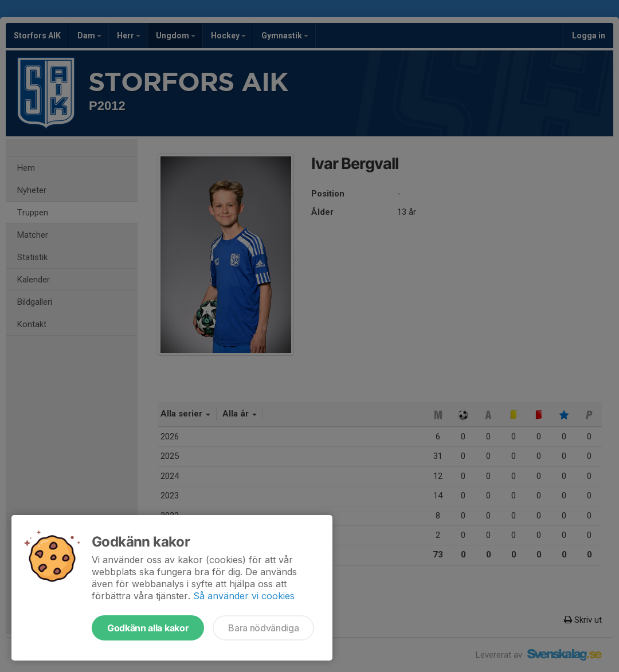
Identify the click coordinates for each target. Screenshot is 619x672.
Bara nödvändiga (263, 628)
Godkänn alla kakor (148, 628)
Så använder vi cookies (244, 596)
